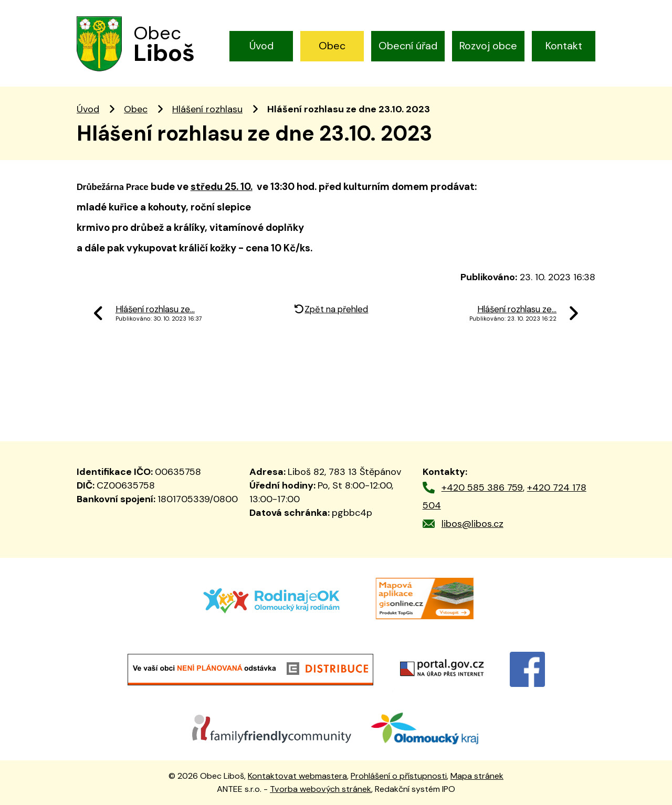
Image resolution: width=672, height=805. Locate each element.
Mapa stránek (477, 776)
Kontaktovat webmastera (297, 776)
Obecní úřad (408, 46)
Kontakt (564, 46)
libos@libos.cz (472, 524)
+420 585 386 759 (482, 488)
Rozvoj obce (488, 46)
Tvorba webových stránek (321, 789)
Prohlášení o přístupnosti (399, 776)
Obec (332, 46)
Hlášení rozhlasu (207, 109)
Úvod (261, 46)
